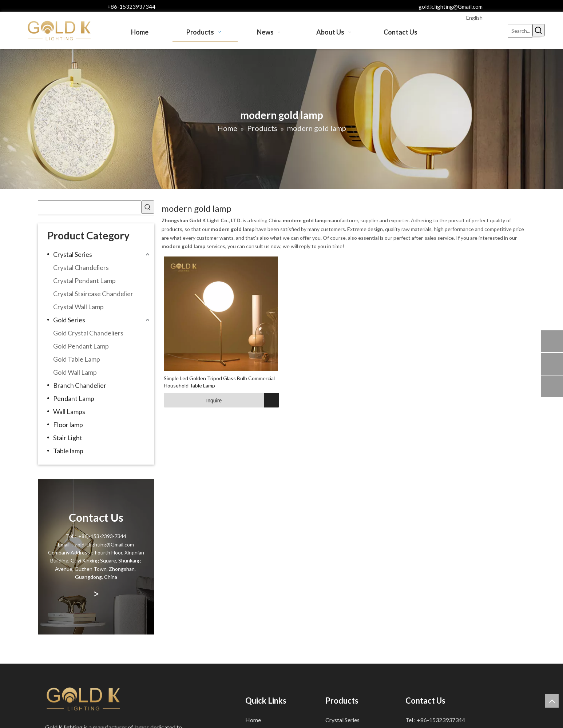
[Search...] (520, 31)
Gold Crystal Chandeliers (88, 333)
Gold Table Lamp (77, 359)
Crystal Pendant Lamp (84, 281)
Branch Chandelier (80, 385)
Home (253, 720)
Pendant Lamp (74, 398)
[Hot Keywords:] (539, 30)
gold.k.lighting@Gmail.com (451, 7)
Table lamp (68, 451)
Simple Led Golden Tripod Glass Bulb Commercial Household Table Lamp (219, 382)
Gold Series (69, 320)
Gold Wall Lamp (75, 372)
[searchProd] (90, 208)
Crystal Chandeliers (81, 267)
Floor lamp (68, 425)
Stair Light (68, 438)
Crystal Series (73, 254)
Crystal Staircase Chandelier (93, 294)
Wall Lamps (69, 411)
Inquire (193, 400)
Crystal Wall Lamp (78, 307)
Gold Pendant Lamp (81, 346)
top (552, 701)
